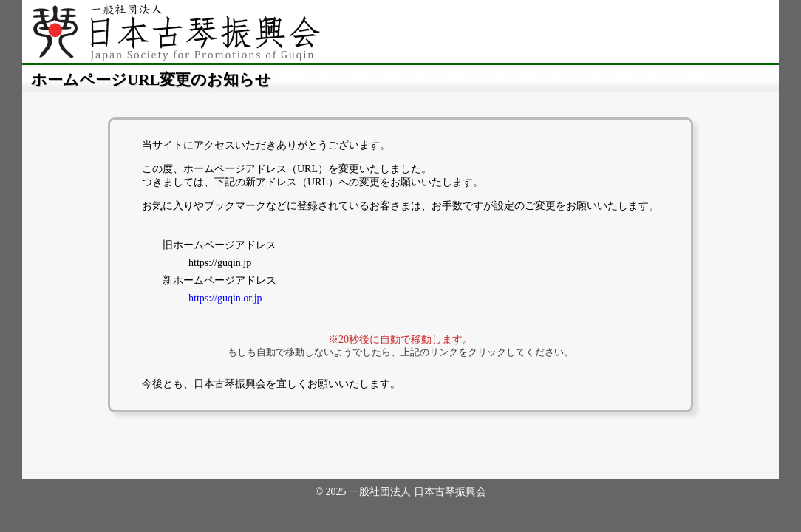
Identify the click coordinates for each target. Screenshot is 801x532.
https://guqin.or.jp (225, 298)
